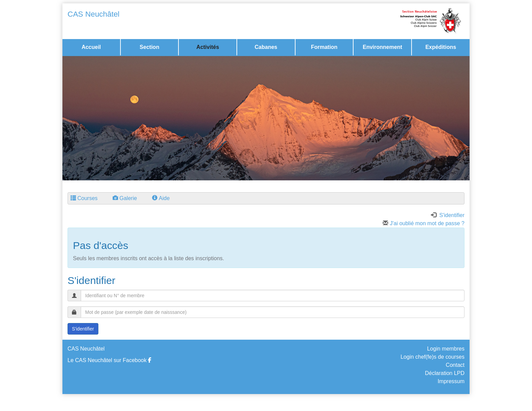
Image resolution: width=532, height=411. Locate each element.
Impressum (451, 381)
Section (150, 47)
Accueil (91, 47)
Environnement (382, 47)
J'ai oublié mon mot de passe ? (424, 223)
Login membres (446, 349)
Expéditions (441, 47)
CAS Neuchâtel (93, 14)
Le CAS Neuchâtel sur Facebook (109, 360)
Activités (208, 47)
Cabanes (266, 47)
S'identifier (83, 329)
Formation (324, 47)
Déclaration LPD (445, 373)
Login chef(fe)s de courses (432, 357)
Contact (455, 365)
